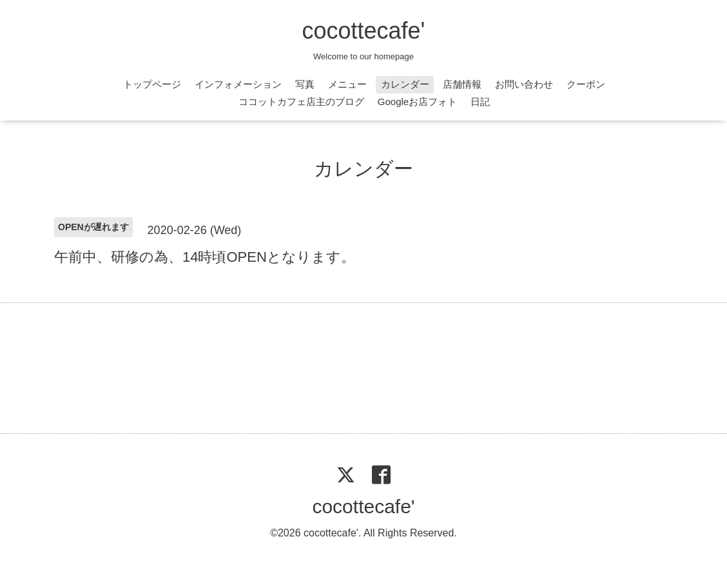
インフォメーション (238, 84)
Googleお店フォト (417, 102)
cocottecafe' (364, 31)
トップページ (152, 84)
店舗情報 (462, 84)
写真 (305, 84)
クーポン (586, 84)
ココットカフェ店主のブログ (301, 102)
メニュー (347, 84)
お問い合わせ (524, 84)
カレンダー (405, 84)
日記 (480, 102)
